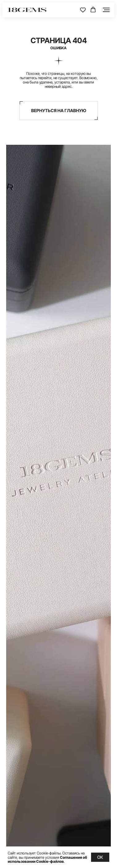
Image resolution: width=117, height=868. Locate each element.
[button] (83, 10)
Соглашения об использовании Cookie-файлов (47, 859)
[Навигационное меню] (106, 10)
